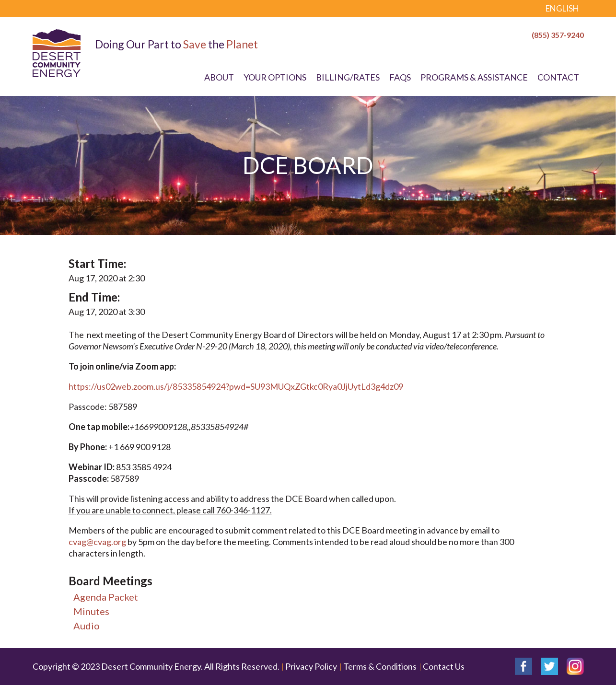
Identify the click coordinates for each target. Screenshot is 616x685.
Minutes (91, 611)
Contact (558, 77)
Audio (87, 626)
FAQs (400, 77)
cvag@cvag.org (97, 542)
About (219, 77)
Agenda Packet (106, 597)
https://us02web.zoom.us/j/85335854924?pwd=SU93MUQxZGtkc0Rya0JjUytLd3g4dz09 (236, 386)
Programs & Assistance (474, 77)
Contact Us (444, 666)
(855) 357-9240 (558, 35)
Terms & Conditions (380, 666)
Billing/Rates (348, 77)
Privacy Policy (311, 666)
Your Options (275, 77)
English (562, 8)
